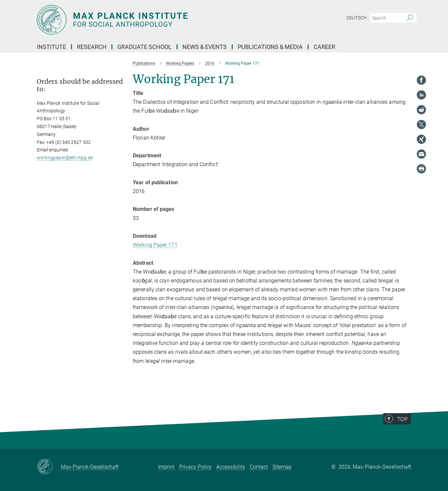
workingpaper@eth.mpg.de (65, 158)
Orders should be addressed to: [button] (80, 85)
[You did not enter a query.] (386, 18)
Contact (259, 467)
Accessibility (231, 467)
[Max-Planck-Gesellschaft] (49, 467)
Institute (51, 47)
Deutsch (356, 18)
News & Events (205, 47)
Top (405, 429)
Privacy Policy (195, 467)
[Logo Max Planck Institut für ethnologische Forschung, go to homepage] (160, 20)
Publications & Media (270, 47)
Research (92, 47)
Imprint (166, 467)
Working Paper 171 (155, 245)
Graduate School (144, 47)
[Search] (410, 18)
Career (324, 47)
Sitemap (282, 467)
